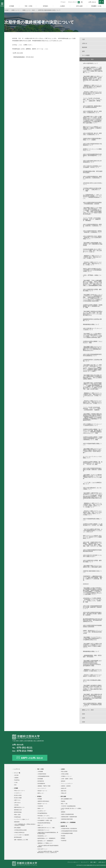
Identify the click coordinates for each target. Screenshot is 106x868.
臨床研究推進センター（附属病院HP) (46, 838)
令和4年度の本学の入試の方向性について (93, 184)
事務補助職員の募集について (91, 324)
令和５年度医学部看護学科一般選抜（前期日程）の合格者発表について (92, 178)
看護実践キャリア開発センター (45, 843)
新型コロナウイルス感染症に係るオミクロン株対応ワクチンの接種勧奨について (92, 537)
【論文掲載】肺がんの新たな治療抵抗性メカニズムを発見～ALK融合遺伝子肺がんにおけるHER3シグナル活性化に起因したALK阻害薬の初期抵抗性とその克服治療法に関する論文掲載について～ (93, 120)
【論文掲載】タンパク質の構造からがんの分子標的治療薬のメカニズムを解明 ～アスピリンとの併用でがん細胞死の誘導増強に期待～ (92, 336)
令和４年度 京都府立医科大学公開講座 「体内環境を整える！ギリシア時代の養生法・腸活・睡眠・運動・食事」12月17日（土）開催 (92, 544)
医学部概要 (40, 779)
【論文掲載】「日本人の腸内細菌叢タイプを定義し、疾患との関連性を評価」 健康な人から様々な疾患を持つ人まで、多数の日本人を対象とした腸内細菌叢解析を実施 (92, 283)
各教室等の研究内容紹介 (43, 801)
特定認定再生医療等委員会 (44, 823)
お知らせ (85, 43)
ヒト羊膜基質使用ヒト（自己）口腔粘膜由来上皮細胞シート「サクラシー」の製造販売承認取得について (92, 197)
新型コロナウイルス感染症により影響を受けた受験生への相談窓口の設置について (92, 128)
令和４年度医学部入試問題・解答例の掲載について (92, 290)
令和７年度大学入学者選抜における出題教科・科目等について (92, 167)
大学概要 (16, 788)
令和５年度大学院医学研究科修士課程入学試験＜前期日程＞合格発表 (92, 470)
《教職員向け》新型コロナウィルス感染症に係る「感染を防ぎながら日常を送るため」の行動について (92, 395)
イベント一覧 (17, 773)
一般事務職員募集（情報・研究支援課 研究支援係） (92, 656)
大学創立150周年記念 (19, 832)
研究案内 (39, 796)
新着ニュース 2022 (88, 59)
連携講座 (63, 812)
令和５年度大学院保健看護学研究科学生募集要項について (92, 355)
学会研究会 (17, 780)
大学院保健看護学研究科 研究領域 (69, 831)
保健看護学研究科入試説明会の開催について (92, 320)
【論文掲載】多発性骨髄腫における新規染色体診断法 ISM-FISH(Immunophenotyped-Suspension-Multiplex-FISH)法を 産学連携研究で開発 (92, 663)
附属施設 (63, 838)
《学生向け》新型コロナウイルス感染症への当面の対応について (92, 676)
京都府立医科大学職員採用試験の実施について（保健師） (92, 139)
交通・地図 (93, 862)
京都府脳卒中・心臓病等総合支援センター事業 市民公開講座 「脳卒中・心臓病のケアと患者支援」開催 (93, 578)
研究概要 (40, 799)
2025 (83, 718)
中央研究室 (40, 806)
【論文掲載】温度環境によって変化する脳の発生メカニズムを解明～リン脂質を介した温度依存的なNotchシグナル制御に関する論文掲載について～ (93, 70)
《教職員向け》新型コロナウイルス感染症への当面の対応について (92, 670)
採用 (83, 51)
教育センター (41, 793)
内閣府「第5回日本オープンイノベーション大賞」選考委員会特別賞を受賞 (93, 632)
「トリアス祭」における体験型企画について (92, 483)
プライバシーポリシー (73, 862)
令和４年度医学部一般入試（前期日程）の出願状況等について (92, 134)
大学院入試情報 (65, 774)
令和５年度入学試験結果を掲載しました (92, 681)
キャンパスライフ (42, 788)
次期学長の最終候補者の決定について (92, 572)
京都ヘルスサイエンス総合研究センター (47, 818)
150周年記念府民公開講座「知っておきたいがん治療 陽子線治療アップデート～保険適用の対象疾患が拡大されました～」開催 (93, 431)
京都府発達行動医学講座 (67, 819)
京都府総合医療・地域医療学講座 (69, 817)
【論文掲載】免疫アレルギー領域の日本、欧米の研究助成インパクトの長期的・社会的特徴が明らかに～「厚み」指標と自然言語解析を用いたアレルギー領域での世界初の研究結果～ (92, 211)
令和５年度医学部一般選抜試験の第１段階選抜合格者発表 (92, 107)
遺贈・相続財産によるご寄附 (21, 840)
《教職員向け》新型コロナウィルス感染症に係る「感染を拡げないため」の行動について (92, 257)
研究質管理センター (42, 836)
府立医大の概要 (18, 798)
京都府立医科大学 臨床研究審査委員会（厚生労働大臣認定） (48, 833)
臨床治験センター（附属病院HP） (46, 841)
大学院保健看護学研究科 (43, 776)
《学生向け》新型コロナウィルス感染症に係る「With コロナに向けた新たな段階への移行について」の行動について (92, 513)
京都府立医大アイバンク (43, 830)
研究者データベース (42, 791)
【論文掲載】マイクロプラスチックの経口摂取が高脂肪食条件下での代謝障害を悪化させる (92, 638)
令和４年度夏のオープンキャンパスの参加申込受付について (92, 425)
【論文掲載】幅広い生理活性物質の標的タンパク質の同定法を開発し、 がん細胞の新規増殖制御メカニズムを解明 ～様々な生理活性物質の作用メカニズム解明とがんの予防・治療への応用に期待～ (92, 386)
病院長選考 (17, 822)
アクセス (63, 2)
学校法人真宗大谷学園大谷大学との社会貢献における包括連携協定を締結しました (92, 270)
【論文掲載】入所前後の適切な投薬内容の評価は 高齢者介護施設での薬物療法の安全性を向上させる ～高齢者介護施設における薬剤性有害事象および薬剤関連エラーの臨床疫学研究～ (92, 417)
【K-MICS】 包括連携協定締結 (68, 806)
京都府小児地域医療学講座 (67, 814)
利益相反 (63, 801)
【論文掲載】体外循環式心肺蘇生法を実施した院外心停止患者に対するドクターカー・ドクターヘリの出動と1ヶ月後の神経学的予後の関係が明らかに (93, 688)
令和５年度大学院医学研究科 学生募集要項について (92, 144)
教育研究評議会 (18, 812)
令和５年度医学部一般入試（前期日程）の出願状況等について (92, 112)
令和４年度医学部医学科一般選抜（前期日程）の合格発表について (92, 232)
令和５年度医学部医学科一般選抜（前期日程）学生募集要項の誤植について (92, 705)
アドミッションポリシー (67, 784)
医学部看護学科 (41, 784)
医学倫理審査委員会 (42, 813)
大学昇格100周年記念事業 (20, 830)
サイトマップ (84, 862)
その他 (16, 782)
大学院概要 (40, 772)
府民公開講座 (17, 828)
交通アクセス (17, 800)
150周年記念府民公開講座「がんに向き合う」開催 (93, 342)
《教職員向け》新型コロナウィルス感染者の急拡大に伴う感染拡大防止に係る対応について (92, 87)
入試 (83, 39)
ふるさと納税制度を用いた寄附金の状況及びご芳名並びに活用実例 (25, 825)
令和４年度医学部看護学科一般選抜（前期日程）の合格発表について (92, 226)
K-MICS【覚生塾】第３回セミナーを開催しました (71, 809)
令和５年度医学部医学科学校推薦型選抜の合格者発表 (92, 626)
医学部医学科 (41, 781)
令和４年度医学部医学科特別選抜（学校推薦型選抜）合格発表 (92, 203)
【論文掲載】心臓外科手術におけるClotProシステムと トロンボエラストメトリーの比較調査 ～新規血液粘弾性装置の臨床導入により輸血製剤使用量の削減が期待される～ (93, 496)
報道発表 (85, 47)
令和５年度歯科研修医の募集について (92, 444)
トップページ (17, 769)
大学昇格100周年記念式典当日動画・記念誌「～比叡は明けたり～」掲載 (92, 190)
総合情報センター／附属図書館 (68, 822)
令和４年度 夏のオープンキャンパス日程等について (92, 329)
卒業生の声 (64, 793)
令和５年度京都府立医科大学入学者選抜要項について (92, 161)
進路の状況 (64, 791)
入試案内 (63, 769)
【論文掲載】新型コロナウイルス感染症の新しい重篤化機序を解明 (92, 566)
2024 (83, 714)
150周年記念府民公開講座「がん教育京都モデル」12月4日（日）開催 (93, 525)
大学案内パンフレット (66, 776)
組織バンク (40, 825)
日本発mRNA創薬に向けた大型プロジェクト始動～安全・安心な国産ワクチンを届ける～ (92, 250)
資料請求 (63, 781)
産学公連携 (63, 796)
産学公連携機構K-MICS (67, 799)
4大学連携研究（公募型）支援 (45, 820)
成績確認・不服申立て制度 (44, 786)
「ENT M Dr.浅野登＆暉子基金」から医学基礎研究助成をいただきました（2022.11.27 (93, 530)
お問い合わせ (92, 2)
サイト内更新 (86, 55)
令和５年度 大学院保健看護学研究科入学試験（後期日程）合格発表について (92, 607)
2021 (15, 785)
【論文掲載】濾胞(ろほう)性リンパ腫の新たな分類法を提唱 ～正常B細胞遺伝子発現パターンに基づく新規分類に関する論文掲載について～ (93, 79)
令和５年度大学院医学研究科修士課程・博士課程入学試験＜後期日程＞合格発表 (92, 614)
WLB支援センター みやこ (44, 816)
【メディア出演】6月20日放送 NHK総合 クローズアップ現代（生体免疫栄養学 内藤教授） (92, 409)
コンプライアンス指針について (22, 819)
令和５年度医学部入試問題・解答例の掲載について (92, 561)
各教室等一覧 (64, 826)
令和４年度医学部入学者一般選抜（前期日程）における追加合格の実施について (92, 237)
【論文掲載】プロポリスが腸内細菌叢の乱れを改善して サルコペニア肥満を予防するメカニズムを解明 (92, 477)
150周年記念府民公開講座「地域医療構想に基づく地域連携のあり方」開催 (93, 306)
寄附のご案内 (17, 815)
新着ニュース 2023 (88, 710)
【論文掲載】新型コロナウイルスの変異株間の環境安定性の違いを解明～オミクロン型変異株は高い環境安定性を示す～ (92, 349)
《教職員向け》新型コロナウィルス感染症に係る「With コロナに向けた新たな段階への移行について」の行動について (92, 505)
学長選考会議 (17, 817)
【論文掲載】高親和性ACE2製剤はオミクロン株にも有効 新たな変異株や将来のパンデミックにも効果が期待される (93, 313)
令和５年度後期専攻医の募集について (92, 519)
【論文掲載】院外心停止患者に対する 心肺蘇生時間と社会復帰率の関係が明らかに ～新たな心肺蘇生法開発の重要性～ (92, 377)
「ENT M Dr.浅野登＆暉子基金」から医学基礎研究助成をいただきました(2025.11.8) (48, 852)
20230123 (86, 584)
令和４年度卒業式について (90, 63)
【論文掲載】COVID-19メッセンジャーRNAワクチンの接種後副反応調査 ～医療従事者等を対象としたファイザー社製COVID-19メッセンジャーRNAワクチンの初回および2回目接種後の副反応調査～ (93, 298)
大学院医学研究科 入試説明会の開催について (92, 360)
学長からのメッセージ (19, 791)
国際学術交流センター (19, 807)
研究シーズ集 (64, 804)
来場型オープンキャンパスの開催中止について (92, 150)
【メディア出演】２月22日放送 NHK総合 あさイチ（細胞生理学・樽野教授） (92, 219)
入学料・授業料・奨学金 (67, 779)
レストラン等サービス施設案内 (22, 835)
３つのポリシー (18, 793)
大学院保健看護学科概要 (67, 833)
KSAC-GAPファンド (42, 849)
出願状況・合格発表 (66, 786)
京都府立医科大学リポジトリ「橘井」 (47, 828)
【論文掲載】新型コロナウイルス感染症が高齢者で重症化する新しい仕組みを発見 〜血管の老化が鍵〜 (92, 451)
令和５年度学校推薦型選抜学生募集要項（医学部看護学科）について (92, 156)
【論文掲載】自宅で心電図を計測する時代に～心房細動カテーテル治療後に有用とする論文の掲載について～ (92, 646)
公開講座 (16, 778)
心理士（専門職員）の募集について (92, 276)
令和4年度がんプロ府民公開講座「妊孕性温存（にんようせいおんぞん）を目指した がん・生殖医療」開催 (92, 600)
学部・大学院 (40, 769)
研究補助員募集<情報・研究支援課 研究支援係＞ (93, 172)
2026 (83, 722)
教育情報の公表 (18, 810)
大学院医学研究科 (42, 774)
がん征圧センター (42, 811)
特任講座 (63, 836)
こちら (20, 45)
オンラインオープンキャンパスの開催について (92, 457)
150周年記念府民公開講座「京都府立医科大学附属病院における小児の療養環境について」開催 (93, 438)
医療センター (41, 808)
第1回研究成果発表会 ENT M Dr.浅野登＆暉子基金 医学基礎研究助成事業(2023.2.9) (93, 620)
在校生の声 (64, 788)
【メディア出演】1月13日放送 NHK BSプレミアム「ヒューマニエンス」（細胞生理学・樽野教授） (93, 100)
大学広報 (16, 805)
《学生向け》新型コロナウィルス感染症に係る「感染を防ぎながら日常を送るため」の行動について (92, 402)
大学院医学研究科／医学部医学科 (69, 829)
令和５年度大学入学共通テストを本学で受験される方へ (92, 556)
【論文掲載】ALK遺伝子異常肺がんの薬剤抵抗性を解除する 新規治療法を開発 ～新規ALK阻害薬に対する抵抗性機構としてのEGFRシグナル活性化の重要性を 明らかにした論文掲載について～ (92, 591)
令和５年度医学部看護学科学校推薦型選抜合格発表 (92, 551)
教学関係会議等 (18, 837)
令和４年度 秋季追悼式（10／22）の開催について (93, 488)
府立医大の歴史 (18, 795)
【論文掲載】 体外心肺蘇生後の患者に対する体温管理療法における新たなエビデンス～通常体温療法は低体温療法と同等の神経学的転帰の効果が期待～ (92, 697)
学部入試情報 (64, 772)
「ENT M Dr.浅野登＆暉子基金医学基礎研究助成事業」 (48, 846)
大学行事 (16, 775)
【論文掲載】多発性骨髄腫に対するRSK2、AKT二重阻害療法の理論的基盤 (93, 244)
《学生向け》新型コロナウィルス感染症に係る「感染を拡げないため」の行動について (92, 263)
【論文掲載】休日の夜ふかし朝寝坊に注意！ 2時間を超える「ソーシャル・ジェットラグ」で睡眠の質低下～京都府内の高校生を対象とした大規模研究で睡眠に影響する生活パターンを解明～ (92, 368)
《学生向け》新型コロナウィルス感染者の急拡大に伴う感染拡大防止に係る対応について (92, 93)
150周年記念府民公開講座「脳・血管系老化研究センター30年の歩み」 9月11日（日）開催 (93, 463)
